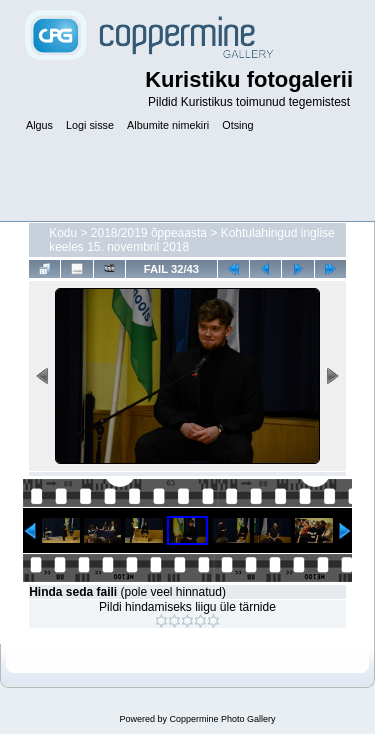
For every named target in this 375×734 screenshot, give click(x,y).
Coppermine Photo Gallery (222, 719)
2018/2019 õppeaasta (149, 233)
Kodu (63, 233)
